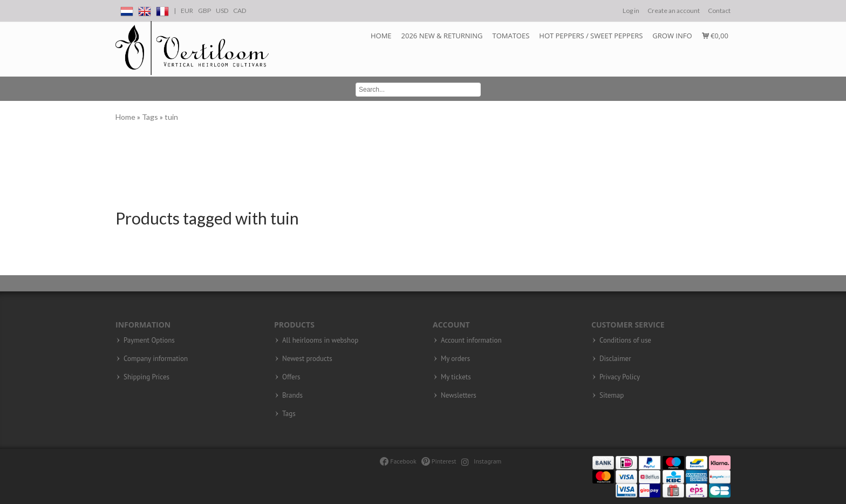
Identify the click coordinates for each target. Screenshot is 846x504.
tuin (171, 117)
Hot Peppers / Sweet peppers (591, 36)
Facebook (398, 461)
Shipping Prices (146, 377)
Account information (471, 340)
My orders (455, 359)
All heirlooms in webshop (320, 340)
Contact (719, 11)
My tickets (456, 377)
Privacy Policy (620, 377)
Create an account (674, 11)
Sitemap (612, 396)
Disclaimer (615, 359)
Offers (291, 377)
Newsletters (459, 396)
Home (381, 36)
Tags (151, 117)
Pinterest (439, 461)
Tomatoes (511, 36)
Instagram (482, 461)
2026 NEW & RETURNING (442, 36)
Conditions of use (625, 340)
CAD (240, 11)
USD (222, 11)
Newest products (307, 359)
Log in (631, 11)
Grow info (672, 36)
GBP (204, 11)
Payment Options (149, 340)
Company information (156, 359)
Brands (292, 396)
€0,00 (715, 36)
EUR (187, 11)
